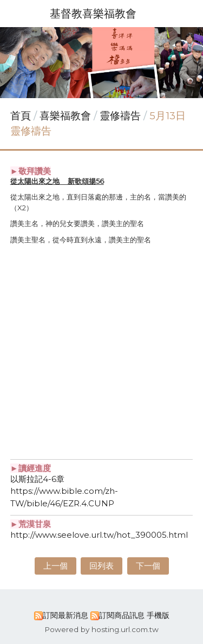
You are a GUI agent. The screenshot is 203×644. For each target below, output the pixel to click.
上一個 (55, 566)
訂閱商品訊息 (122, 615)
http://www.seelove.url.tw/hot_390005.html (99, 535)
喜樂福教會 (67, 116)
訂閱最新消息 (66, 615)
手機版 (158, 615)
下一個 (148, 566)
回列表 (101, 566)
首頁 (21, 116)
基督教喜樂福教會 (93, 14)
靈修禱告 (120, 116)
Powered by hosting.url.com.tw (101, 629)
